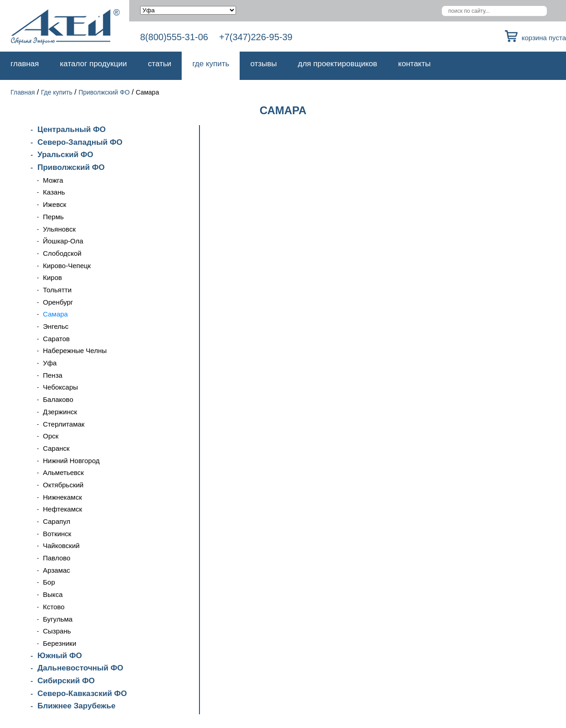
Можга (53, 180)
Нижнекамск (62, 497)
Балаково (58, 399)
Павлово (57, 558)
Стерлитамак (64, 424)
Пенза (53, 375)
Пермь (53, 217)
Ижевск (55, 204)
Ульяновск (59, 229)
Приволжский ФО (104, 92)
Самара (55, 314)
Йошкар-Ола (63, 241)
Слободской (62, 253)
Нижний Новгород (71, 461)
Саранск (56, 448)
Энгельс (56, 326)
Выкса (53, 594)
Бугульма (58, 619)
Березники (60, 643)
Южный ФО (60, 656)
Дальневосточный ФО (80, 668)
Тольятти (57, 290)
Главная (25, 64)
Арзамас (57, 570)
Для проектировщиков (338, 64)
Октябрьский (63, 485)
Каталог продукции (93, 64)
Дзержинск (60, 412)
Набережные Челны (75, 351)
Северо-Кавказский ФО (82, 694)
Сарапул (57, 521)
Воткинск (57, 534)
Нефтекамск (63, 509)
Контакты (414, 64)
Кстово (54, 607)
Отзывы (263, 64)
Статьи (160, 64)
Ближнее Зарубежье (76, 706)
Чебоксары (60, 387)
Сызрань (57, 631)
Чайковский (61, 546)
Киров (52, 277)
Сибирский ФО (66, 681)
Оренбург (58, 302)
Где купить (211, 64)
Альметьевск (63, 472)
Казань (54, 192)
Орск (51, 436)
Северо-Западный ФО (80, 142)
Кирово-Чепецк (67, 266)
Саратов (56, 339)
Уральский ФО (65, 155)
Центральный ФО (71, 129)
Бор (49, 582)
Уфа (50, 363)
